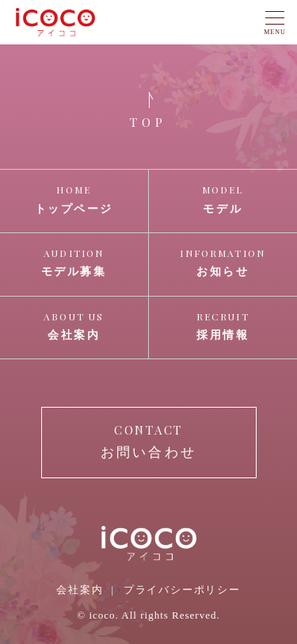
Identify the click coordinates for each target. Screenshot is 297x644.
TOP (148, 122)
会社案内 (80, 590)
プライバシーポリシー (182, 590)
